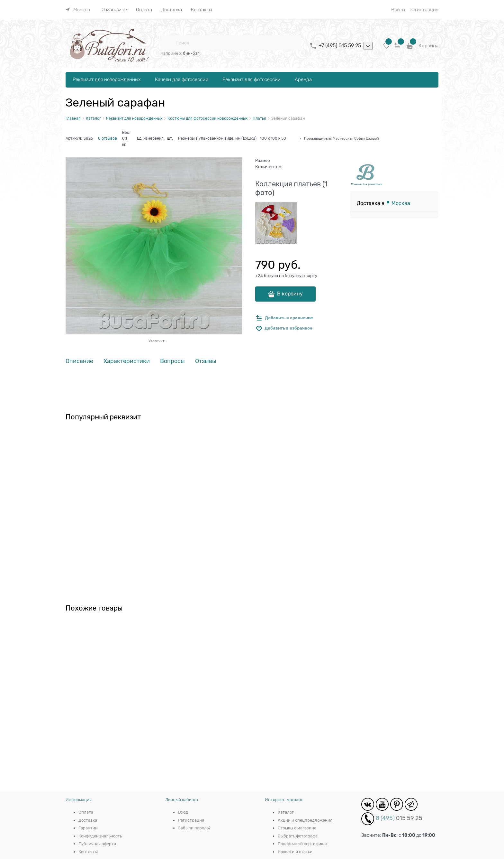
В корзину (290, 294)
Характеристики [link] (127, 361)
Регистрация (424, 10)
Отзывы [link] (206, 361)
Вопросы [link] (172, 361)
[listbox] (368, 46)
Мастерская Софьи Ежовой (356, 138)
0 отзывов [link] (108, 138)
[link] (78, 10)
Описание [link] (79, 361)
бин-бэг (191, 53)
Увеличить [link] (157, 341)
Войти (398, 10)
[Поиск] (168, 43)
